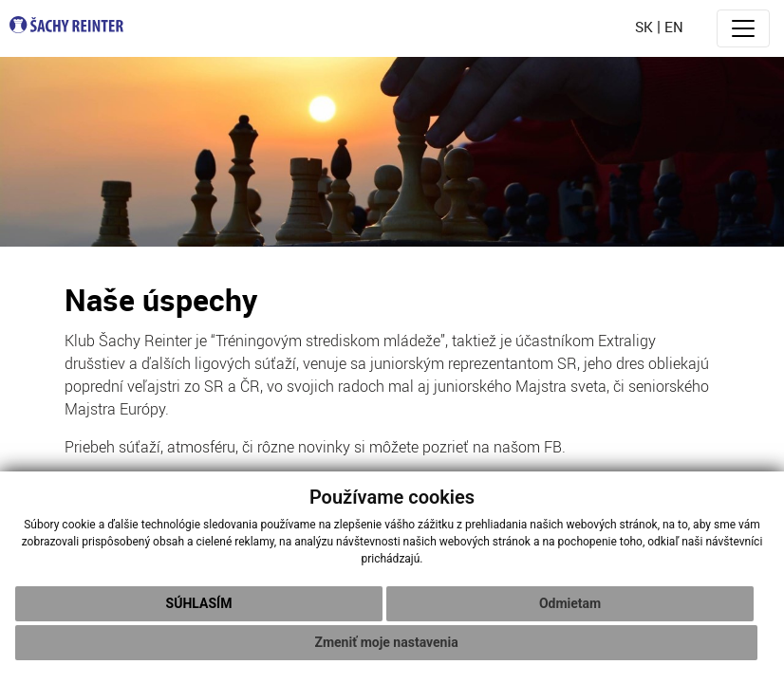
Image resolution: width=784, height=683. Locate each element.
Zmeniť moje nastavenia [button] (386, 642)
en (674, 27)
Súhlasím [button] (199, 603)
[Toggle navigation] (743, 28)
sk (644, 27)
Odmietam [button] (570, 603)
